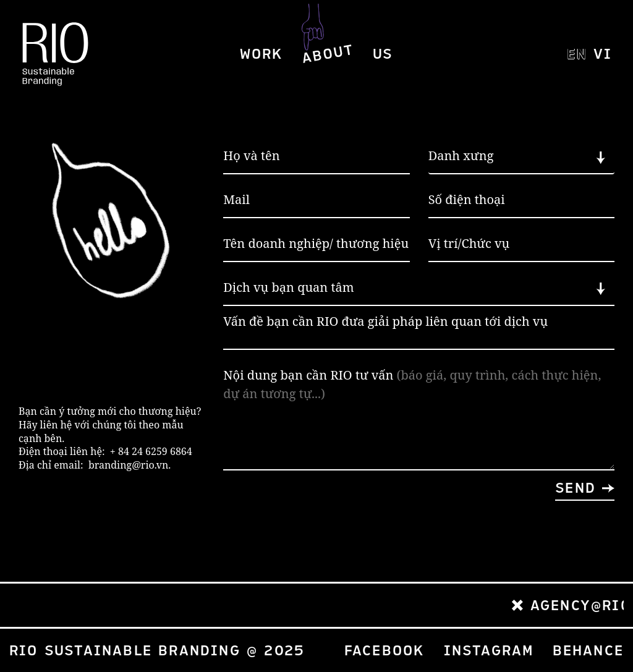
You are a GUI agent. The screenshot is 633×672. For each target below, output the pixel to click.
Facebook (385, 651)
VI (601, 57)
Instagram (489, 651)
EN (576, 57)
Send (576, 488)
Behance (588, 651)
